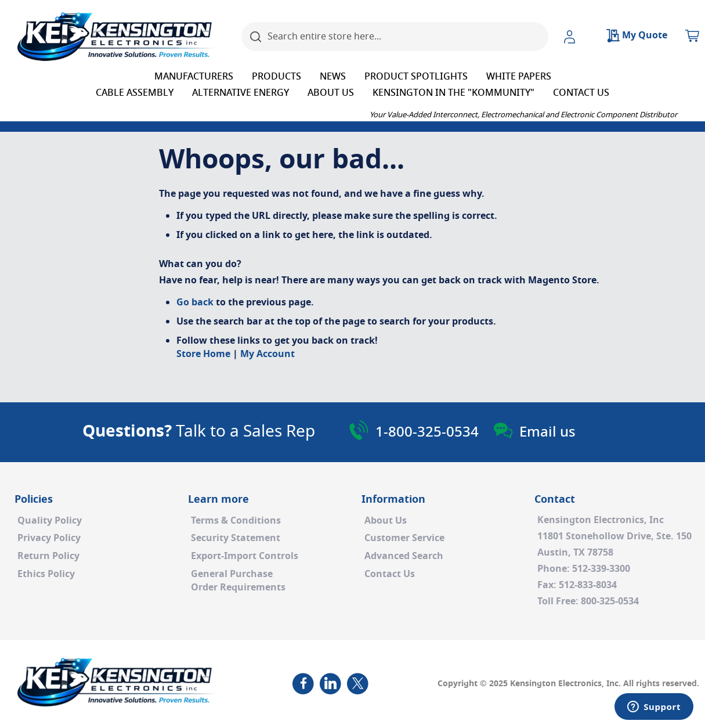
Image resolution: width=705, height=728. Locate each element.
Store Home (203, 354)
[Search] (256, 37)
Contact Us (390, 574)
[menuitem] (194, 77)
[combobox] (395, 37)
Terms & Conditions (236, 521)
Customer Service (404, 538)
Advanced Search (404, 556)
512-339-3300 (601, 569)
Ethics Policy (46, 574)
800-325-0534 (610, 601)
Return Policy (48, 556)
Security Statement (236, 538)
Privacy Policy (49, 538)
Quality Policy (50, 521)
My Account (267, 354)
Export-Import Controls (245, 556)
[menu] (352, 85)
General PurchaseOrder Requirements (238, 581)
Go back (195, 302)
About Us (386, 521)
